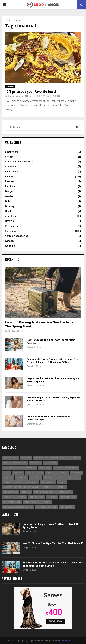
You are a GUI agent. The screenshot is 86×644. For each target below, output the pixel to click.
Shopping (10, 231)
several (52, 497)
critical (18, 472)
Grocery (10, 206)
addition (26, 458)
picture (8, 497)
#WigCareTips (10, 458)
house (18, 482)
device (64, 472)
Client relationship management (20, 468)
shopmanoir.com (70, 641)
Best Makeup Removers (15, 463)
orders (61, 487)
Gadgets (10, 191)
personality (64, 492)
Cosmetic (10, 167)
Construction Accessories (20, 162)
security (21, 497)
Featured (10, 181)
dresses (8, 477)
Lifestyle (10, 221)
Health (9, 211)
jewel (62, 482)
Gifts (8, 201)
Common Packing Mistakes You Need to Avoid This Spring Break (40, 324)
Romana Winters (16, 96)
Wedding (10, 246)
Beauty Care (12, 152)
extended (36, 477)
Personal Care (13, 226)
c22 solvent (50, 463)
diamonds (76, 472)
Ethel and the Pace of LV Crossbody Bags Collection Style (49, 418)
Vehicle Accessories (17, 236)
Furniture (10, 186)
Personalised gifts (44, 492)
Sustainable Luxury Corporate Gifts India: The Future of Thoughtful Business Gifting (52, 361)
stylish (46, 502)
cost (6, 472)
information (48, 482)
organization (10, 492)
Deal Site (51, 472)
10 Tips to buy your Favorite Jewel (31, 92)
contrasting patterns (66, 468)
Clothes (9, 157)
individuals (32, 482)
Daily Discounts (34, 472)
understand (67, 507)
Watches (10, 241)
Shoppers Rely (68, 497)
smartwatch (31, 502)
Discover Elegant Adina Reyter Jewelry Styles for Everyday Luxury (54, 399)
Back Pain (75, 458)
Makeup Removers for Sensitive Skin (21, 487)
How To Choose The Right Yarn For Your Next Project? (51, 341)
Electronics (11, 172)
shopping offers (12, 502)
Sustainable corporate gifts (18, 507)
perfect (26, 492)
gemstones (73, 477)
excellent (22, 477)
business (35, 463)
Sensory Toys (37, 497)
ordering (48, 487)
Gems (60, 477)
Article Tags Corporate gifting (50, 458)
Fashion (10, 177)
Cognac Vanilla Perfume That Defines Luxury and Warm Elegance (54, 380)
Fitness (49, 477)
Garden (9, 196)
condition (45, 468)
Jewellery (10, 87)
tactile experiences (47, 507)
